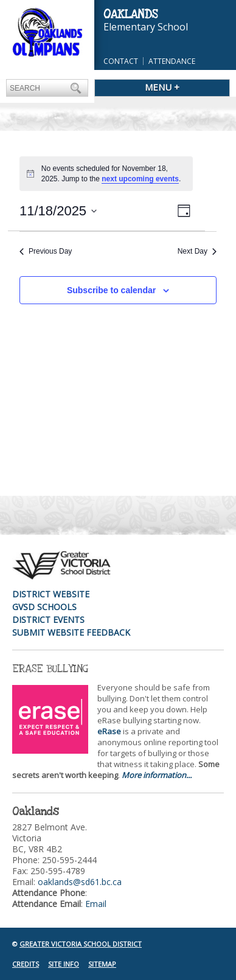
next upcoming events (140, 179)
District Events (48, 620)
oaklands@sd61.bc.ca (80, 882)
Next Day (197, 251)
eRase (109, 731)
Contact (121, 61)
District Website (51, 594)
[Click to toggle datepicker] (58, 211)
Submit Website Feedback (71, 632)
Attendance (172, 61)
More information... (157, 775)
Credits (26, 964)
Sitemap (102, 964)
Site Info (64, 964)
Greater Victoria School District (81, 944)
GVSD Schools (44, 607)
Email (96, 904)
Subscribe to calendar (111, 290)
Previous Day (46, 251)
